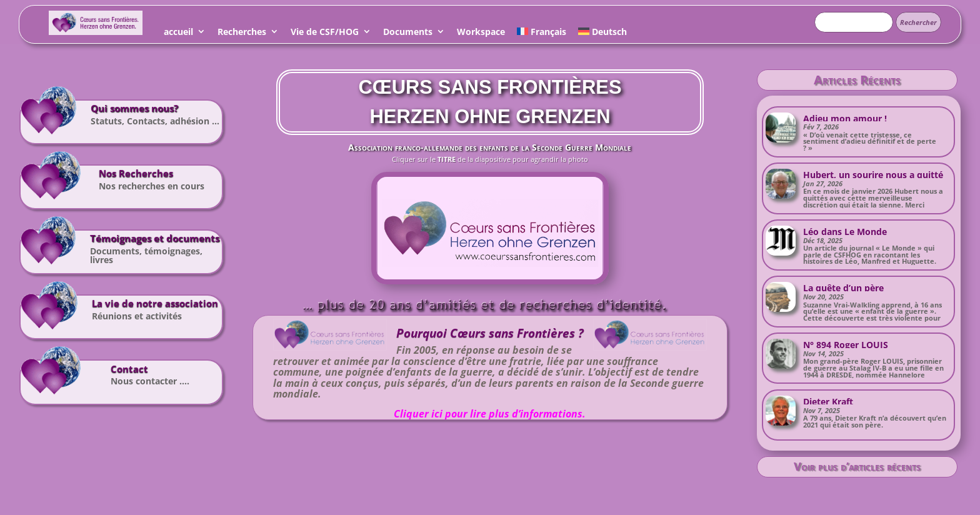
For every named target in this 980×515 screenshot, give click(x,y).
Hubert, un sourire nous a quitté (873, 175)
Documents (408, 33)
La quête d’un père (843, 288)
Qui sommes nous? (134, 108)
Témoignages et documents (155, 238)
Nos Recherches (136, 173)
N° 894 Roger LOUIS (846, 345)
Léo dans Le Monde (845, 232)
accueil (178, 33)
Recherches (242, 33)
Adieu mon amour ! (845, 118)
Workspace (481, 33)
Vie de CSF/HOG (325, 33)
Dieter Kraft (828, 402)
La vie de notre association (155, 303)
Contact (129, 369)
